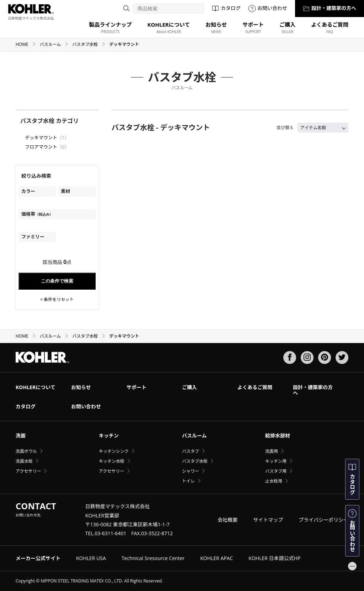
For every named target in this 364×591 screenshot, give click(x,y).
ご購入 (189, 387)
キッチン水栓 (112, 461)
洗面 (21, 436)
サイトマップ (268, 520)
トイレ (188, 481)
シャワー (191, 471)
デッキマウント (41, 138)
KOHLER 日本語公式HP (274, 558)
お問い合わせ (268, 8)
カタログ (226, 8)
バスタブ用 (276, 471)
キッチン (109, 436)
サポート (136, 387)
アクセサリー (28, 471)
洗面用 (272, 451)
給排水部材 (278, 436)
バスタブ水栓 (89, 44)
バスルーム (54, 44)
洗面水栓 (24, 461)
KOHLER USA (91, 558)
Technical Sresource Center (153, 558)
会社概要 (227, 520)
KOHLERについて (36, 387)
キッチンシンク (114, 451)
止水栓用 (274, 481)
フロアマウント (41, 147)
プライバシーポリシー (323, 520)
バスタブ (191, 451)
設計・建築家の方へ (330, 8)
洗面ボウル (26, 451)
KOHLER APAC (216, 558)
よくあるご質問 (255, 387)
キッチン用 (276, 461)
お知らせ (81, 387)
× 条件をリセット (57, 300)
